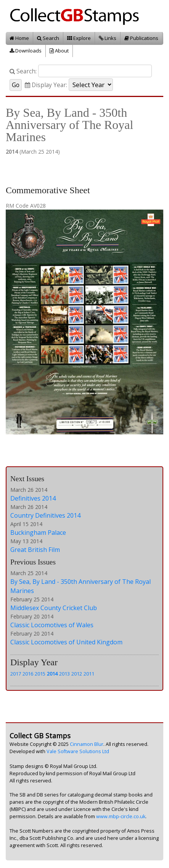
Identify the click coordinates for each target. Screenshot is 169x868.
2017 (16, 674)
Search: (23, 71)
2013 (64, 674)
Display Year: (46, 85)
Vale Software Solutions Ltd (78, 751)
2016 (28, 674)
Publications (141, 38)
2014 (52, 674)
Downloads (26, 51)
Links (108, 38)
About (59, 51)
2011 (89, 674)
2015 (40, 674)
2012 (77, 674)
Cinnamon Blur (87, 744)
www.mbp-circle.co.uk (121, 816)
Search (48, 38)
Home (19, 38)
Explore (79, 38)
